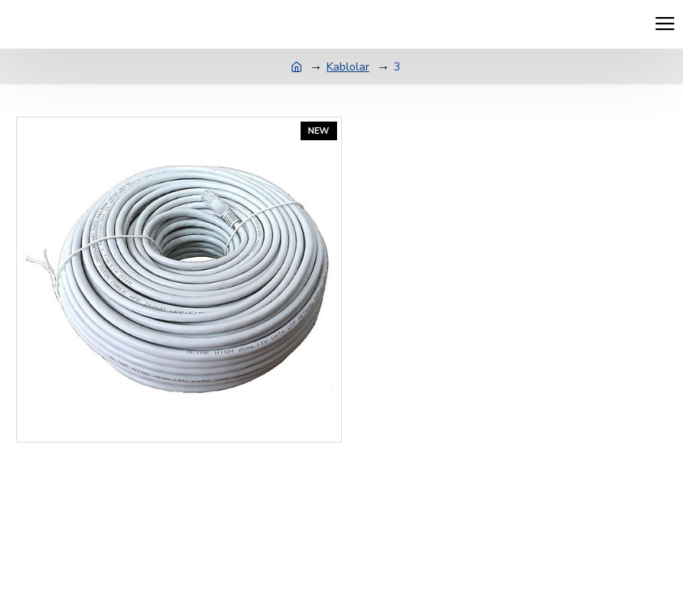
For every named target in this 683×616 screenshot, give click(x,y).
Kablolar (348, 67)
